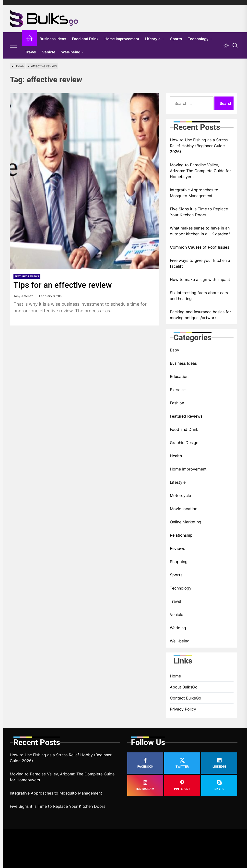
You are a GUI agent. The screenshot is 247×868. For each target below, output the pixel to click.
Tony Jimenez (23, 296)
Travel (31, 52)
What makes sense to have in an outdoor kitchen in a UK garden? (200, 231)
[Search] (235, 45)
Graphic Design (184, 443)
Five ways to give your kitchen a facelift (200, 263)
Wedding (178, 628)
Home (175, 676)
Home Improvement (122, 39)
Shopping (179, 562)
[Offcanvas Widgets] (13, 46)
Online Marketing (186, 522)
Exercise (178, 390)
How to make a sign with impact (200, 279)
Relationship (181, 535)
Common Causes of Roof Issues (200, 247)
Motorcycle (180, 495)
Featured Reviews (27, 276)
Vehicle (49, 52)
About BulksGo (184, 687)
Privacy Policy (183, 709)
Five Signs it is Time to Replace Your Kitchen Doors (199, 212)
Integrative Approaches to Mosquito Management (194, 193)
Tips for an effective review (64, 285)
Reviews (177, 548)
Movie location (184, 509)
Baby (175, 350)
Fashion (177, 403)
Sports (176, 39)
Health (176, 456)
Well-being (73, 52)
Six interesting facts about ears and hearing (199, 296)
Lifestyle (155, 39)
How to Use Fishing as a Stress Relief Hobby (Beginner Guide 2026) (199, 146)
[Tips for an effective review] (84, 181)
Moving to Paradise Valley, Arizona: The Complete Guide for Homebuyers (200, 171)
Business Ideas (53, 39)
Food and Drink (85, 39)
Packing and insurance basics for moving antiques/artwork (200, 315)
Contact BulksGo (186, 698)
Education (179, 376)
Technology (200, 39)
